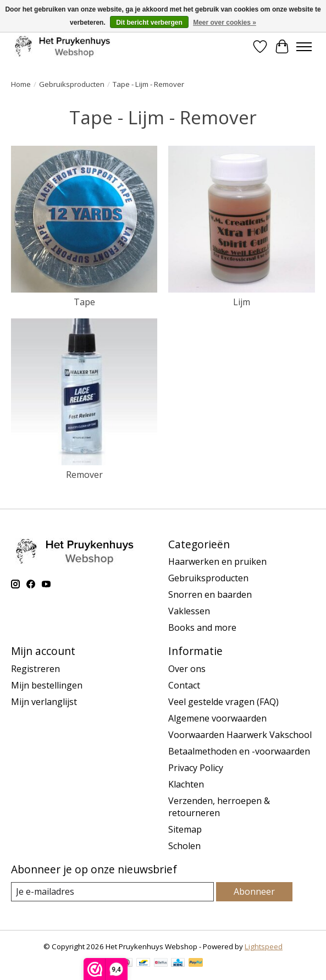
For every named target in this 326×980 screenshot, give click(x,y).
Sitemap (185, 829)
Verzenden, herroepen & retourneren (219, 807)
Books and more (202, 627)
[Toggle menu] (304, 47)
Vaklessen (189, 611)
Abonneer (254, 891)
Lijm (242, 302)
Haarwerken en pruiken (217, 561)
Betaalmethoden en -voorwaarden (239, 751)
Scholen (184, 846)
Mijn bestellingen (47, 685)
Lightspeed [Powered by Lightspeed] (264, 946)
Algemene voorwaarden (217, 718)
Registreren (35, 669)
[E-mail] (112, 892)
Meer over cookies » (225, 23)
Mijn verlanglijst (44, 702)
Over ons (187, 669)
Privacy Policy (196, 768)
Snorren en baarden (210, 594)
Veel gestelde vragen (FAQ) (223, 702)
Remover (84, 475)
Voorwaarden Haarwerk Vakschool (240, 735)
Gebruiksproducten (72, 84)
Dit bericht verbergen (149, 23)
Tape (84, 302)
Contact (184, 685)
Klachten (186, 784)
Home (21, 84)
